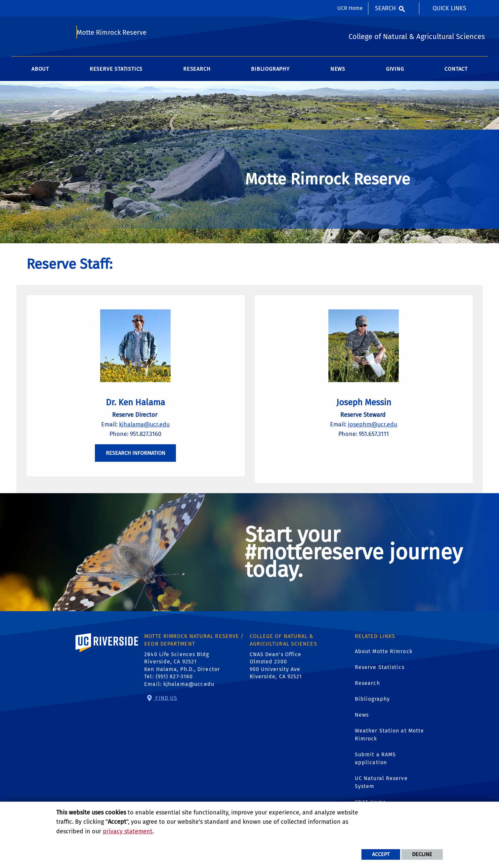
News (362, 722)
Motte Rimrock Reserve (112, 35)
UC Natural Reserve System (381, 789)
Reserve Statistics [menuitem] (116, 73)
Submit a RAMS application (375, 766)
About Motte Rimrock (384, 659)
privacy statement (128, 831)
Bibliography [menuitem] (270, 73)
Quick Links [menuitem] (449, 8)
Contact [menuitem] (456, 73)
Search (385, 8)
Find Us (166, 705)
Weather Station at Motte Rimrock (389, 742)
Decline (422, 854)
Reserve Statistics (380, 674)
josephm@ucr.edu (373, 430)
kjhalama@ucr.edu (144, 430)
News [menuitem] (338, 73)
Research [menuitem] (197, 73)
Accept (381, 854)
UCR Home (350, 8)
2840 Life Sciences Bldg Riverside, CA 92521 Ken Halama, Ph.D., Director (182, 669)
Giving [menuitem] (395, 73)
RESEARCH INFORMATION (136, 458)
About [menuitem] (40, 73)
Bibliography (372, 706)
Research (367, 690)
